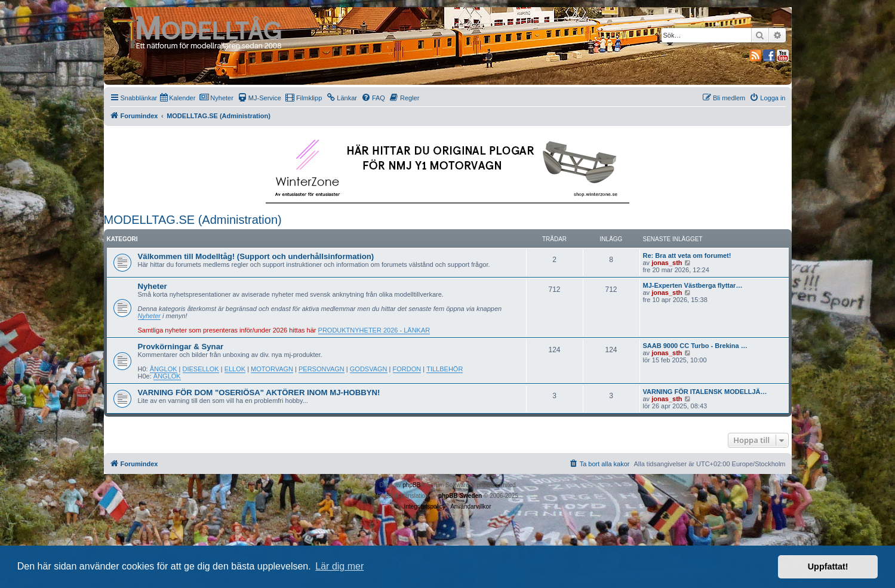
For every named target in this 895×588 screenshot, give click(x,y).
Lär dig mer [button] (339, 566)
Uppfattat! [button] (828, 567)
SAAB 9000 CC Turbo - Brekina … (695, 346)
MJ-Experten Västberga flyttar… (693, 285)
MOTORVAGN (272, 369)
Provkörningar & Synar (181, 347)
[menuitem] (178, 98)
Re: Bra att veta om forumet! (687, 255)
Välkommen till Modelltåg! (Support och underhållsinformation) (256, 256)
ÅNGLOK (164, 369)
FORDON (407, 369)
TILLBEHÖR (445, 369)
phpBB (411, 485)
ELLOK (235, 369)
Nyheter (153, 286)
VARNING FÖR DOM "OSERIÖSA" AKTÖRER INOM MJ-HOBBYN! (259, 392)
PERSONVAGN (322, 369)
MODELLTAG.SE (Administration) (193, 220)
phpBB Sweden (460, 496)
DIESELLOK (201, 369)
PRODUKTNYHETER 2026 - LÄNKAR (374, 330)
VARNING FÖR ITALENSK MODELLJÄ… (705, 392)
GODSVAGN (369, 369)
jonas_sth (667, 263)
